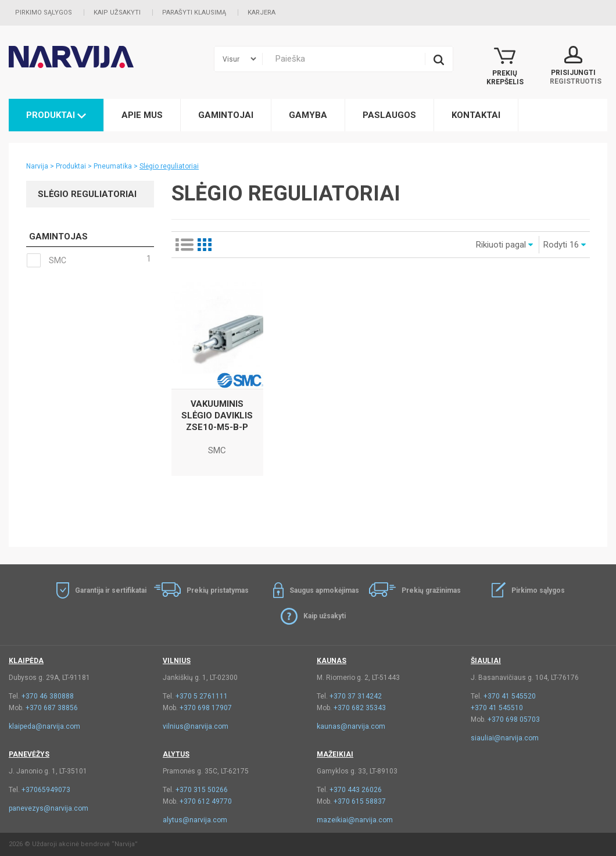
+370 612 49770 (206, 801)
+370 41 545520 (510, 696)
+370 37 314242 (356, 696)
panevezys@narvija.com (49, 808)
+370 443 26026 (356, 790)
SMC (89, 260)
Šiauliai (486, 661)
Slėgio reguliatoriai (169, 166)
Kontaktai (476, 115)
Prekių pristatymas (218, 590)
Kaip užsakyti (117, 12)
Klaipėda (26, 661)
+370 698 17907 (206, 708)
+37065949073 (46, 790)
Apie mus (142, 115)
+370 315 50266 (202, 790)
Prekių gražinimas (431, 590)
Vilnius (177, 661)
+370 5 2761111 (202, 696)
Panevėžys (29, 754)
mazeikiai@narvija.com (355, 820)
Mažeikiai (335, 754)
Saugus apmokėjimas (324, 590)
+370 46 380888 (48, 696)
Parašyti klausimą (194, 12)
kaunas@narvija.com (351, 726)
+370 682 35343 (360, 708)
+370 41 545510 (497, 708)
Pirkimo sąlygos (44, 12)
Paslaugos (389, 115)
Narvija (37, 166)
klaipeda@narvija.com (44, 726)
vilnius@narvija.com (196, 726)
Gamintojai (226, 115)
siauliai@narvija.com (505, 738)
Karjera (262, 12)
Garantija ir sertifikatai (111, 590)
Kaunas (332, 661)
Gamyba (308, 115)
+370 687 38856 (52, 708)
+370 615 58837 (360, 801)
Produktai (56, 115)
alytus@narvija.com (195, 820)
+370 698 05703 (514, 719)
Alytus (176, 754)
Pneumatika (113, 166)
